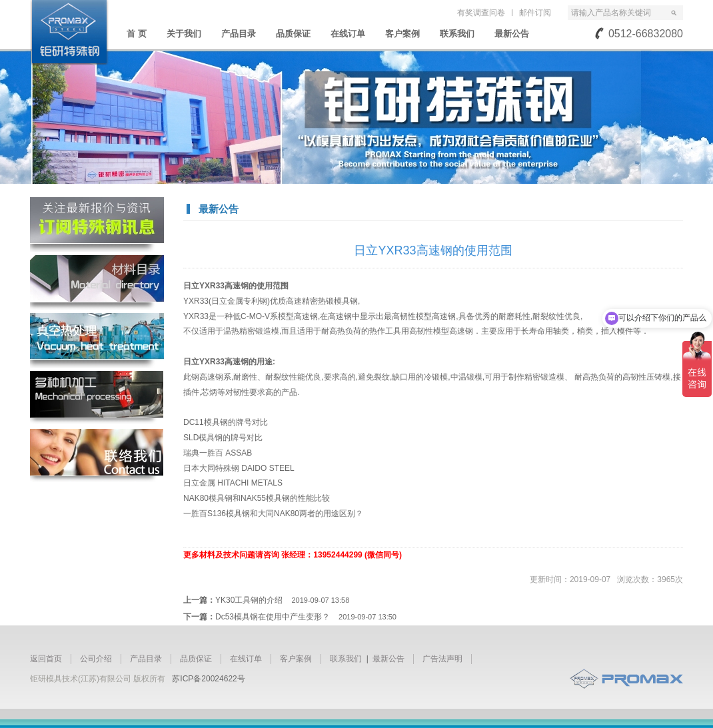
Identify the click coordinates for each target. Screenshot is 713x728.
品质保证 (293, 34)
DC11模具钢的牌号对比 (226, 422)
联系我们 (457, 34)
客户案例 (402, 34)
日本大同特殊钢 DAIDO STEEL (239, 468)
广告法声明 (442, 659)
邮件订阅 (535, 13)
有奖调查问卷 (481, 13)
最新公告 (512, 34)
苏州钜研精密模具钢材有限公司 (69, 33)
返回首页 (46, 659)
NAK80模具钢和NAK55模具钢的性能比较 (257, 498)
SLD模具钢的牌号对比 (223, 438)
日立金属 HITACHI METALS (233, 483)
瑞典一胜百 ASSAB (218, 453)
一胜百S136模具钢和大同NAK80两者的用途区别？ (273, 514)
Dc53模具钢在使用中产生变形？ (306, 617)
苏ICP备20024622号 (208, 679)
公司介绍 (96, 659)
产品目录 (239, 34)
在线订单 (348, 34)
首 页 (137, 34)
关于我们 (184, 34)
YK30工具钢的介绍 (282, 600)
